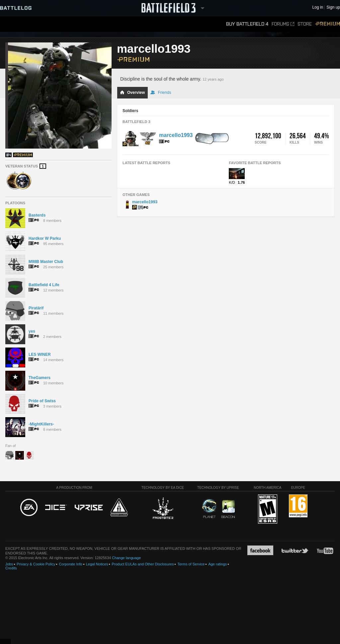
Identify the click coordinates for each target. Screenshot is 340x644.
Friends (161, 93)
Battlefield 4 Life (44, 285)
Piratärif (36, 308)
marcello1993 (176, 135)
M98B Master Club (46, 262)
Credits (11, 568)
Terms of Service (191, 564)
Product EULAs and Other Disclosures (143, 564)
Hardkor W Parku (45, 238)
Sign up (333, 7)
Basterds (37, 215)
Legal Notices (97, 564)
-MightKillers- (41, 424)
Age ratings (217, 564)
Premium (328, 24)
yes (32, 331)
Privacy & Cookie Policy (36, 564)
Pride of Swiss (42, 401)
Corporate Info (70, 564)
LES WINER (40, 354)
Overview (132, 93)
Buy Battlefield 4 (247, 24)
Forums (283, 24)
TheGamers (40, 378)
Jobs (9, 564)
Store (305, 24)
